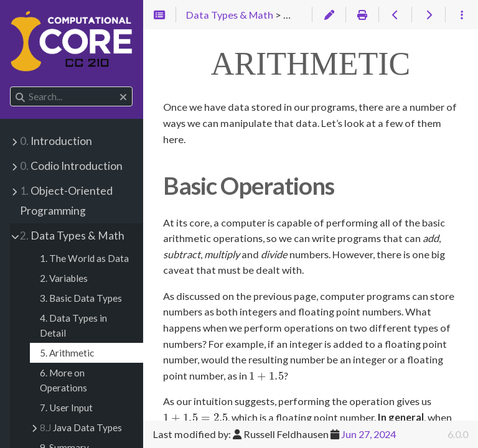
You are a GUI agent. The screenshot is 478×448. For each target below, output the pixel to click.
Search (11, 87)
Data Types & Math (72, 236)
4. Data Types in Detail (73, 325)
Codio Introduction (71, 166)
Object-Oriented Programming (66, 201)
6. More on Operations (63, 380)
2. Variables (64, 278)
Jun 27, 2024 (368, 434)
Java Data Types (81, 427)
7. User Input (66, 408)
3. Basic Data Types (81, 298)
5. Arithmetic (67, 353)
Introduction (56, 141)
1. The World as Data (84, 258)
